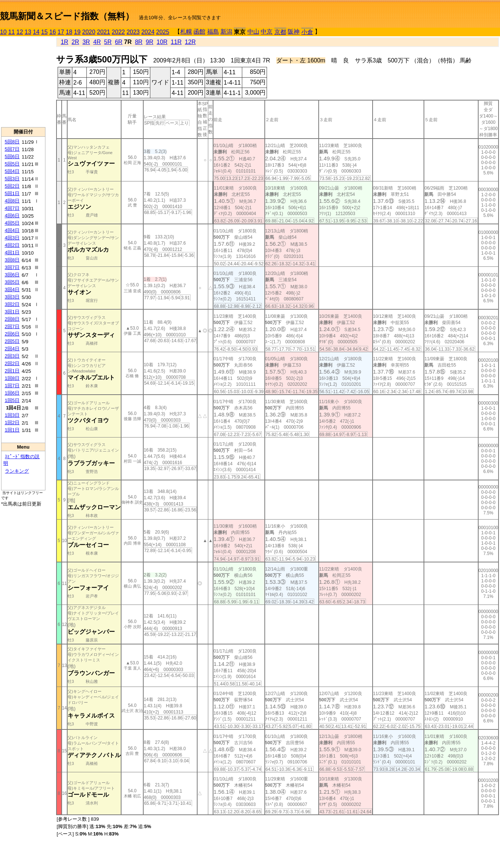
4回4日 (12, 230)
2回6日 (12, 334)
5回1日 (12, 193)
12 (20, 32)
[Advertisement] (23, 82)
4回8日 (12, 201)
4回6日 (12, 216)
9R (150, 42)
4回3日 (12, 238)
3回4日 (12, 290)
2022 (119, 32)
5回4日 (12, 171)
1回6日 (12, 393)
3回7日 (12, 267)
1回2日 (12, 423)
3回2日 (12, 304)
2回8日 (12, 319)
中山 (253, 32)
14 (36, 32)
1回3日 (12, 415)
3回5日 (12, 282)
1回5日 (12, 400)
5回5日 (12, 164)
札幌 (186, 32)
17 (61, 32)
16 (53, 32)
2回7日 (12, 326)
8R (138, 42)
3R (86, 42)
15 (44, 32)
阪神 (294, 32)
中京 (267, 32)
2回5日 (12, 341)
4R (97, 42)
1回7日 (12, 386)
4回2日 (12, 245)
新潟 (226, 32)
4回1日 (12, 253)
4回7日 (12, 208)
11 (11, 32)
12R (190, 42)
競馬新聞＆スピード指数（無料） (67, 16)
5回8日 (12, 142)
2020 (89, 32)
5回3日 (12, 179)
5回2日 (12, 186)
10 (3, 32)
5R (108, 42)
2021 (104, 32)
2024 (148, 32)
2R (75, 42)
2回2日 (12, 363)
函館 (199, 32)
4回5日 (12, 223)
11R (176, 42)
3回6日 (12, 275)
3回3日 (12, 297)
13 (28, 32)
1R (64, 42)
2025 (163, 32)
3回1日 (12, 312)
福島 (213, 32)
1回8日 (12, 378)
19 (77, 32)
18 (69, 32)
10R (162, 42)
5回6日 (12, 156)
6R (119, 42)
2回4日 (12, 349)
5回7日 (12, 149)
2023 (133, 32)
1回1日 (12, 430)
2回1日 (12, 371)
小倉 (307, 32)
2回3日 (12, 356)
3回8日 (12, 260)
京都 (280, 32)
